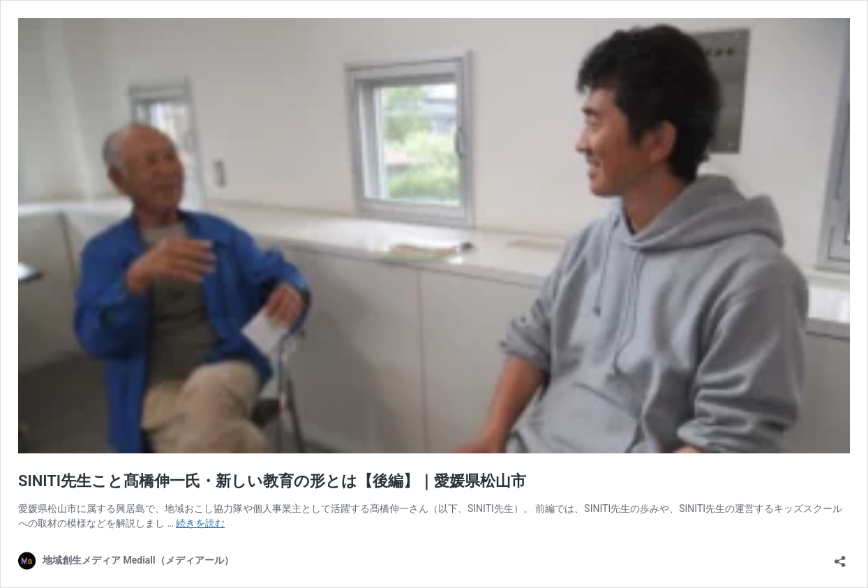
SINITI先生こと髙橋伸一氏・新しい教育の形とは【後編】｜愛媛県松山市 (272, 481)
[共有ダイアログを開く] (840, 557)
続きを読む (200, 523)
